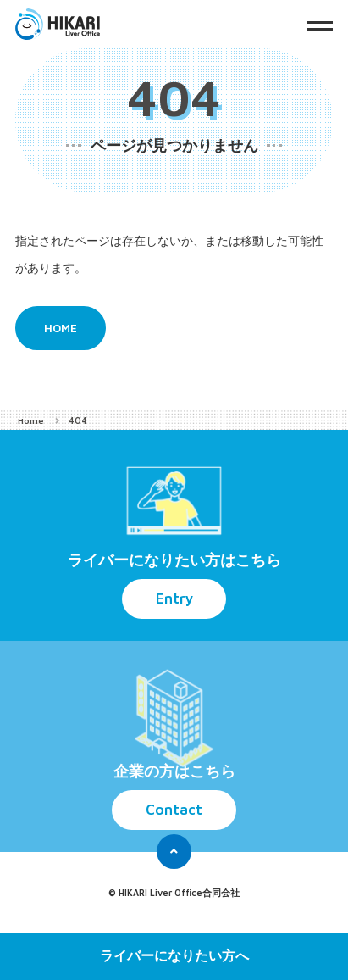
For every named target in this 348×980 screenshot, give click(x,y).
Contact (174, 811)
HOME (62, 329)
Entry (174, 600)
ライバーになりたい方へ (174, 956)
